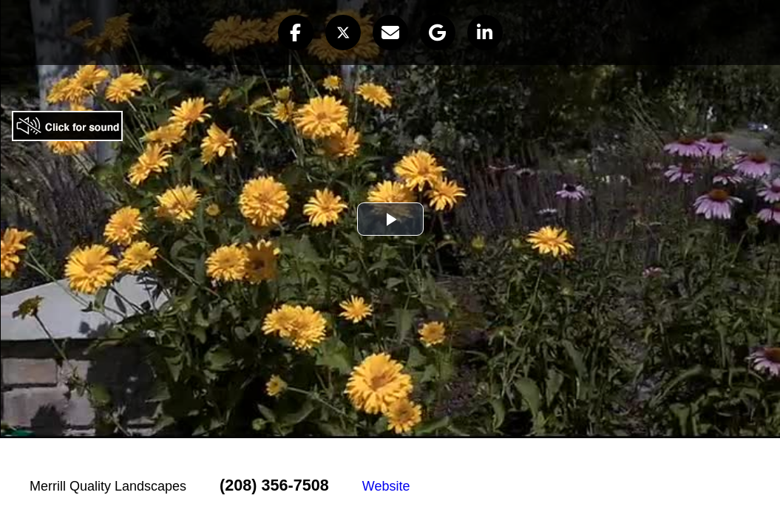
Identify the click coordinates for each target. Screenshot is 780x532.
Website (386, 486)
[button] (296, 33)
